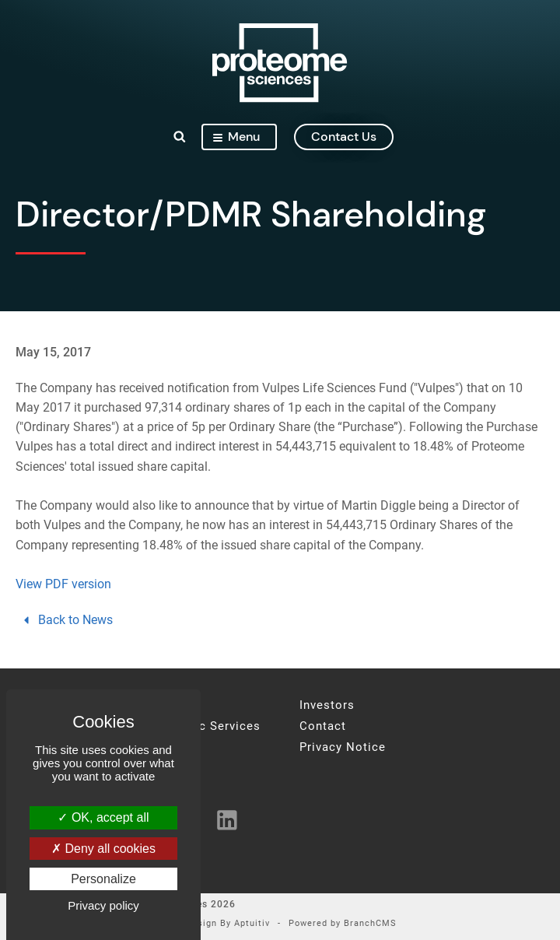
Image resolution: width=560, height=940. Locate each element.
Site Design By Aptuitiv (217, 924)
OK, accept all (103, 817)
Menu (236, 137)
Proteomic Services (203, 726)
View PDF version (63, 584)
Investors (327, 705)
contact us (344, 137)
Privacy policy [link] (103, 905)
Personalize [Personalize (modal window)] (103, 879)
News (161, 747)
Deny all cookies (103, 849)
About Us (172, 705)
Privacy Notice (343, 747)
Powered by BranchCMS (343, 924)
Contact (323, 726)
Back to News (66, 620)
